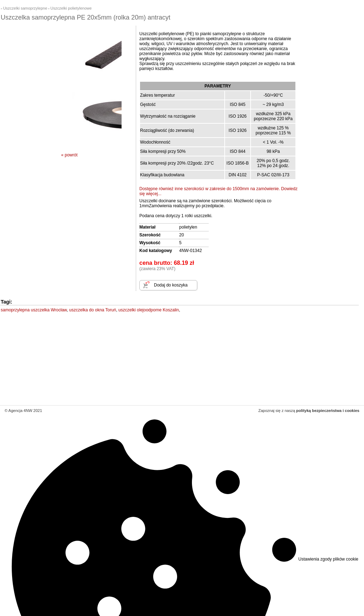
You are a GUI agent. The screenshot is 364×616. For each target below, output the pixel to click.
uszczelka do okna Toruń (93, 310)
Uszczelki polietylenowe (71, 8)
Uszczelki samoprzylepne (25, 8)
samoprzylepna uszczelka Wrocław (34, 310)
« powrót (69, 155)
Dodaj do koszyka (171, 285)
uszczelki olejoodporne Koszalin (149, 310)
